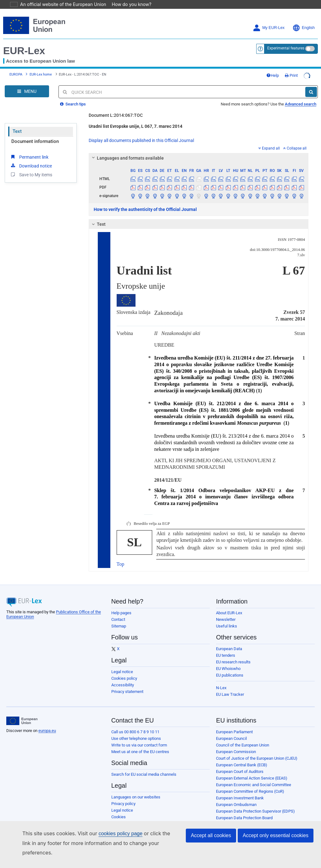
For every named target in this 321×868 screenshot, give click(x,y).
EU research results (233, 662)
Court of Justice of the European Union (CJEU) (257, 758)
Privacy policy (123, 804)
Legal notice (122, 672)
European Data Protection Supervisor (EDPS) (255, 811)
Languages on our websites (136, 797)
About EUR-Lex (229, 613)
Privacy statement (127, 692)
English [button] (304, 28)
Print (291, 75)
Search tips (73, 104)
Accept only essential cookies (276, 845)
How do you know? (128, 4)
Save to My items (31, 174)
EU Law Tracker (230, 694)
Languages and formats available (127, 158)
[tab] (199, 158)
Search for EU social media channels (144, 774)
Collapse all (295, 148)
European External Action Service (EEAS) (252, 778)
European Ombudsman (236, 805)
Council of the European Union (243, 745)
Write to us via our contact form (139, 745)
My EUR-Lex (269, 28)
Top (121, 564)
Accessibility (123, 685)
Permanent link (29, 157)
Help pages (121, 613)
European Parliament (234, 732)
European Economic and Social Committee (254, 785)
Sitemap (119, 626)
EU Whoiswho (228, 669)
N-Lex (221, 688)
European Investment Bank (240, 798)
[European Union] (22, 721)
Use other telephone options (136, 738)
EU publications (230, 675)
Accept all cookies (211, 845)
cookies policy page (110, 843)
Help (273, 75)
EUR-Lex (24, 51)
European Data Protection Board (244, 818)
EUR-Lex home (41, 74)
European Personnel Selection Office (248, 824)
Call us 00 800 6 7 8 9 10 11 (135, 732)
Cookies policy (124, 678)
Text (17, 131)
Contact (118, 619)
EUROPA (16, 74)
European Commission (236, 752)
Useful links (227, 626)
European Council (231, 738)
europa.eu (47, 731)
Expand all (269, 148)
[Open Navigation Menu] (27, 91)
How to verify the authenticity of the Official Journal (145, 209)
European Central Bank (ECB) (242, 765)
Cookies (119, 817)
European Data (229, 649)
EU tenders (226, 655)
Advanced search (301, 104)
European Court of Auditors (240, 772)
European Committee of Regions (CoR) (250, 791)
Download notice (31, 166)
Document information (35, 141)
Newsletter (226, 619)
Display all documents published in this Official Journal (141, 140)
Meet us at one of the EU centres (140, 752)
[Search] (311, 92)
